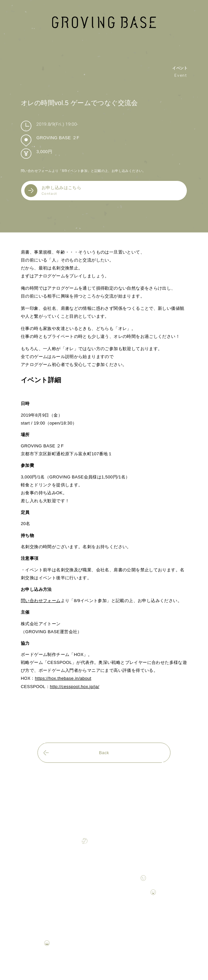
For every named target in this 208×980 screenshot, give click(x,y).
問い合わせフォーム (41, 601)
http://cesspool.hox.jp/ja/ (75, 687)
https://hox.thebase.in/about (63, 678)
